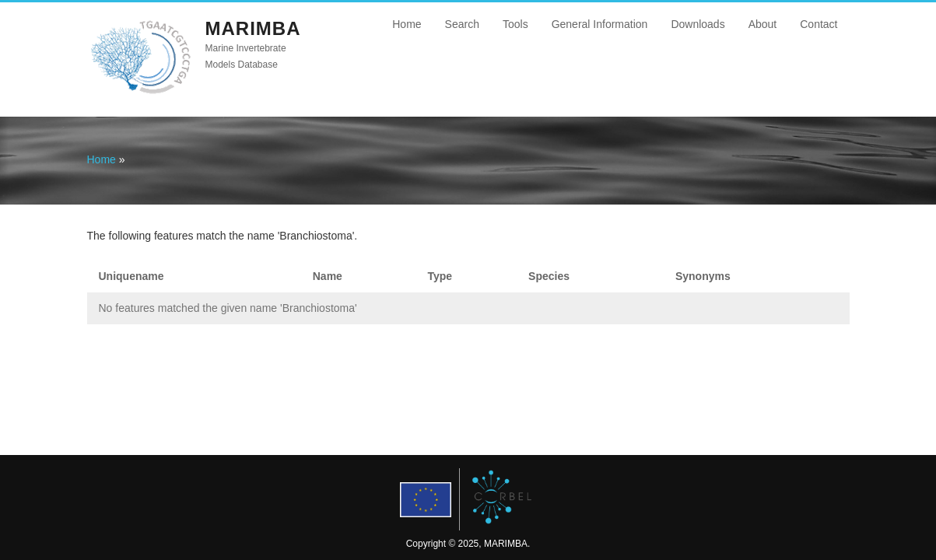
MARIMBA (253, 28)
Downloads (698, 24)
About (763, 24)
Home (407, 24)
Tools (515, 24)
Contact (819, 24)
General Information (600, 24)
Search (462, 24)
